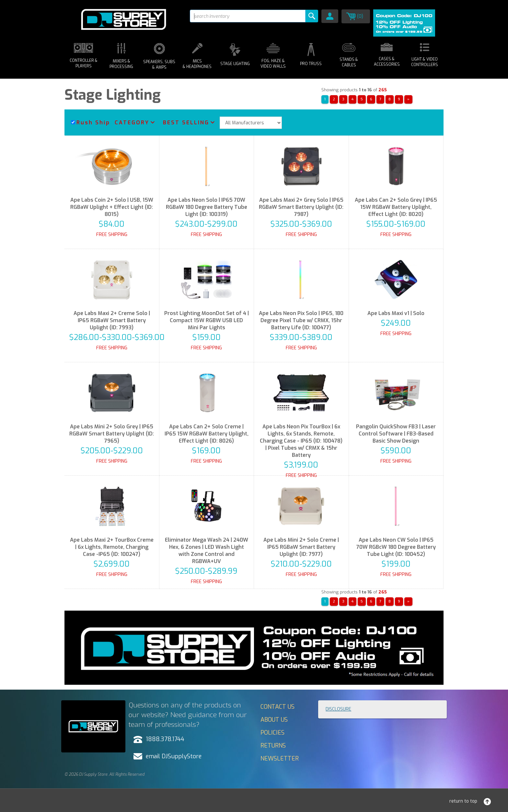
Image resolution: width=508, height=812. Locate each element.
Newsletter (280, 759)
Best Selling (186, 123)
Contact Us (277, 707)
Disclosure (338, 709)
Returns (273, 746)
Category (132, 123)
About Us (274, 720)
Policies (272, 733)
